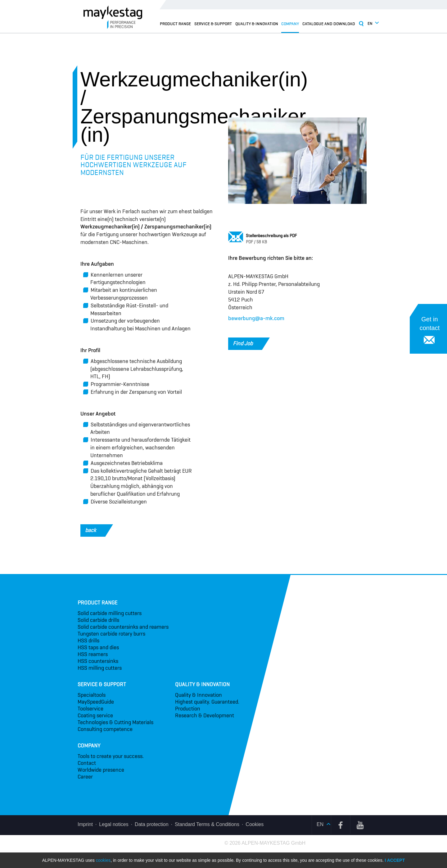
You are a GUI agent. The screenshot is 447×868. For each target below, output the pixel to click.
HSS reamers (93, 654)
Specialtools (92, 695)
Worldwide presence (101, 770)
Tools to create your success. (111, 756)
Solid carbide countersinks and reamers (123, 627)
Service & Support (213, 24)
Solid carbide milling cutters (110, 613)
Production (188, 709)
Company (290, 24)
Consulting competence (105, 729)
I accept (395, 860)
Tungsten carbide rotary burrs (111, 634)
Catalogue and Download (329, 24)
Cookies (255, 824)
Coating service (95, 715)
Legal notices (114, 824)
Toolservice (90, 709)
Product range (175, 24)
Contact (87, 763)
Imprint (85, 824)
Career (85, 777)
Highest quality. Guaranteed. (207, 702)
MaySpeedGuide (96, 702)
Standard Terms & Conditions (207, 824)
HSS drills (88, 641)
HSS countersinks (98, 661)
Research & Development (205, 715)
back (95, 530)
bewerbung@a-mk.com (256, 318)
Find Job (247, 344)
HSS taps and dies (98, 647)
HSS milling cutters (100, 668)
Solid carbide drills (98, 620)
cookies (103, 860)
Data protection (152, 824)
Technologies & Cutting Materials (115, 722)
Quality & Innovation (257, 24)
